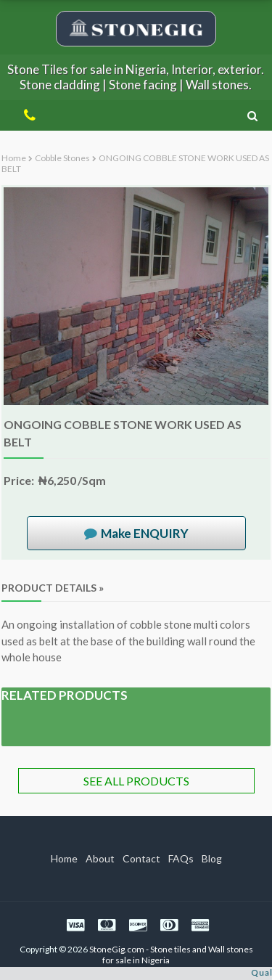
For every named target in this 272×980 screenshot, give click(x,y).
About (100, 858)
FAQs (181, 858)
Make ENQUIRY (145, 533)
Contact (141, 858)
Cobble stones (62, 158)
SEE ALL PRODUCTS (136, 781)
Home (14, 158)
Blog (212, 858)
